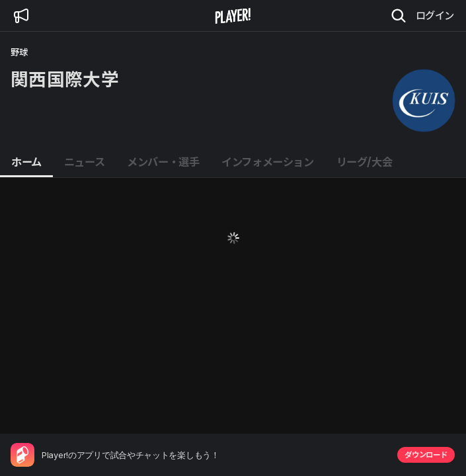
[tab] (26, 163)
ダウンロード (426, 455)
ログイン (435, 15)
